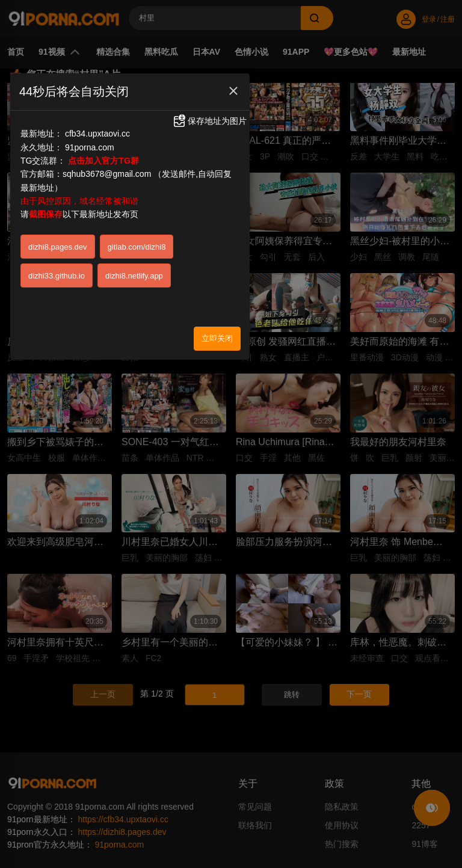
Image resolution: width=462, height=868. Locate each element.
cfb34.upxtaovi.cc (97, 134)
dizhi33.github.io (57, 276)
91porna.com (90, 147)
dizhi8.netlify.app (134, 276)
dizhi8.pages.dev (58, 247)
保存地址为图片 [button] (209, 121)
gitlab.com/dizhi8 (137, 247)
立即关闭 (217, 338)
